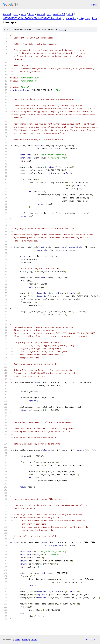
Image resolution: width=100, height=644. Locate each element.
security (71, 18)
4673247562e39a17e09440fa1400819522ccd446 (32, 18)
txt (88, 639)
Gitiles (18, 639)
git (49, 14)
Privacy (26, 639)
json (95, 639)
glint (70, 14)
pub (16, 14)
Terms (34, 639)
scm (23, 14)
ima (94, 18)
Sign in (94, 5)
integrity (84, 18)
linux (31, 14)
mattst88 (59, 14)
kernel (7, 14)
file (63, 29)
